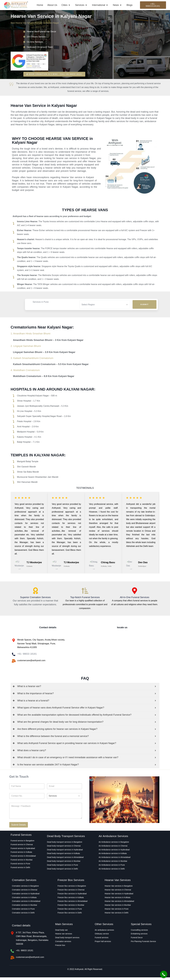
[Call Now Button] (164, 974)
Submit (144, 304)
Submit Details (19, 827)
